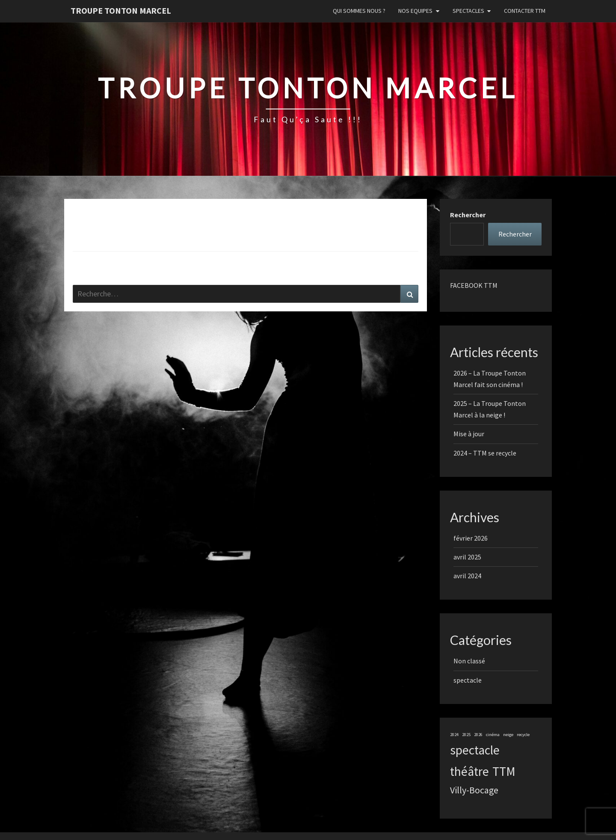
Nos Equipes (415, 11)
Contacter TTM (525, 11)
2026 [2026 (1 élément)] (478, 735)
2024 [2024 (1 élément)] (454, 735)
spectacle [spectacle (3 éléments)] (475, 750)
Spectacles (468, 11)
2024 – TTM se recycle (485, 453)
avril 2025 (467, 557)
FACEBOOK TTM (474, 285)
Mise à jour (469, 434)
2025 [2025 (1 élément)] (466, 735)
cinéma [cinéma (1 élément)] (493, 735)
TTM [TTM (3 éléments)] (504, 771)
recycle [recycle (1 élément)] (523, 735)
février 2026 (471, 538)
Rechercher (468, 215)
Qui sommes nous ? (359, 11)
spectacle (468, 680)
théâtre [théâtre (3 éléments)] (469, 771)
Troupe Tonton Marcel (121, 10)
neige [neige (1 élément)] (508, 735)
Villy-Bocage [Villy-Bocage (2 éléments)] (474, 790)
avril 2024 (467, 576)
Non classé (469, 661)
